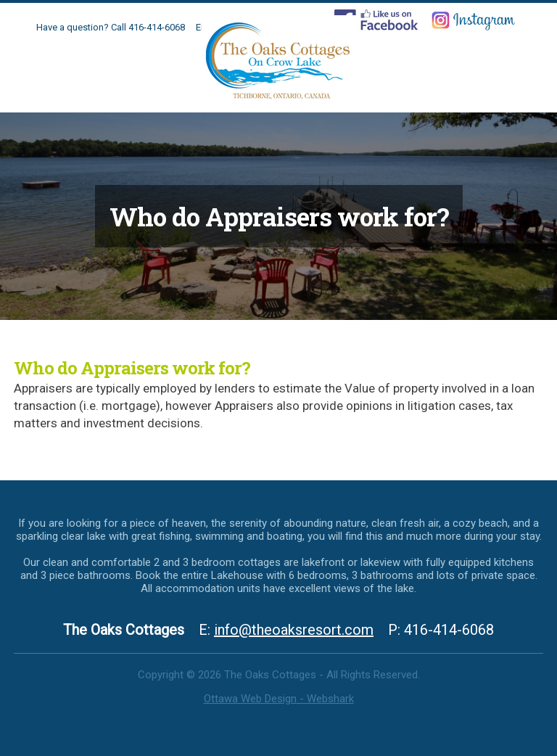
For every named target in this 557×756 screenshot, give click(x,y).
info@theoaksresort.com (294, 630)
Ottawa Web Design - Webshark (279, 699)
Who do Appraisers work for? (132, 368)
